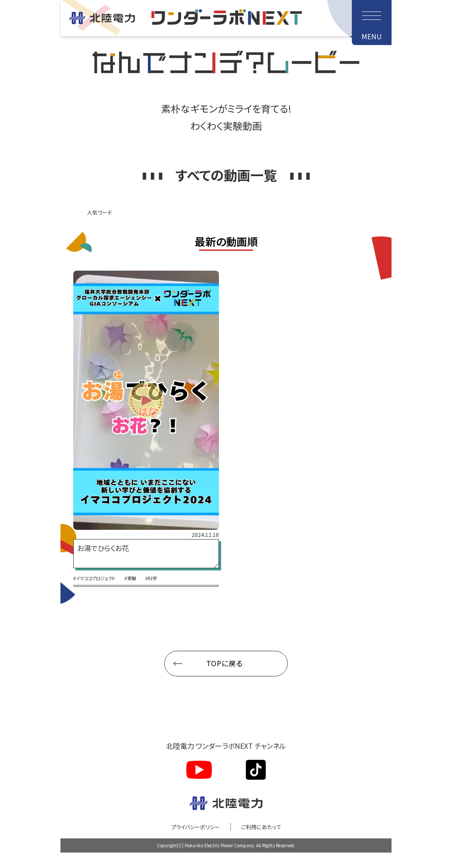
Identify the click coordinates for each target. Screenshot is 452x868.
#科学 (166, 593)
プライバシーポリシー (191, 842)
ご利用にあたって (267, 842)
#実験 (142, 593)
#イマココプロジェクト (99, 593)
